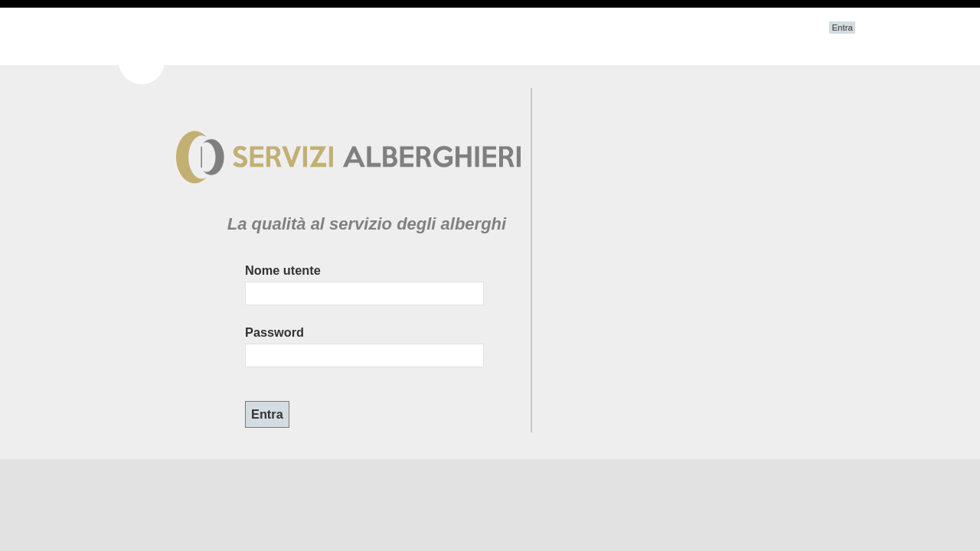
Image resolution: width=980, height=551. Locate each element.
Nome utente (283, 270)
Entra (842, 28)
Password (274, 332)
